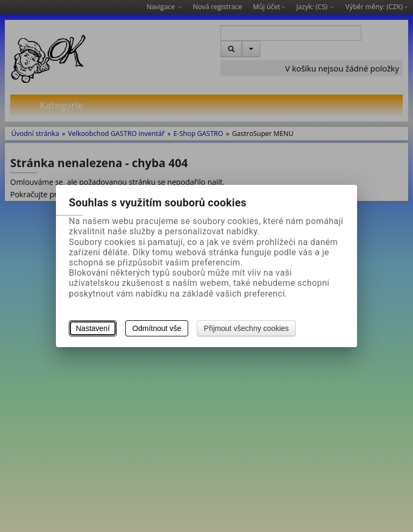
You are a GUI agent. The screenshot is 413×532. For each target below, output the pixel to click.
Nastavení (93, 328)
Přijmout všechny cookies (246, 328)
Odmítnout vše (157, 328)
